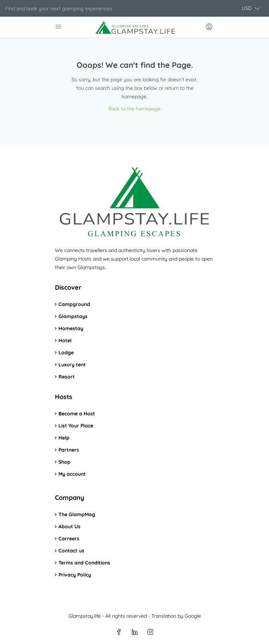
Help (64, 438)
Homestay (71, 328)
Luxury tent (72, 365)
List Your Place (76, 426)
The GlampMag (77, 514)
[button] (251, 8)
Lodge (66, 353)
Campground (74, 304)
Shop (65, 462)
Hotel (65, 340)
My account (72, 474)
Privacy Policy (75, 575)
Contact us (71, 551)
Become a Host (77, 414)
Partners (69, 450)
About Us (69, 526)
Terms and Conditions (84, 563)
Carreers (69, 539)
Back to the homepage (134, 109)
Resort (67, 377)
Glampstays (73, 316)
